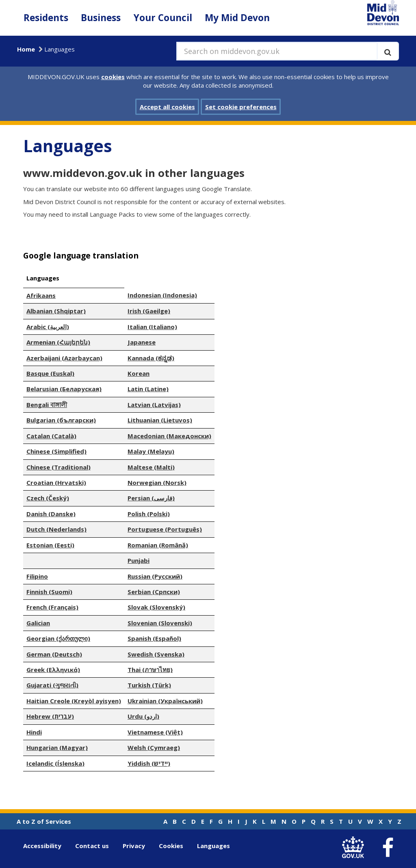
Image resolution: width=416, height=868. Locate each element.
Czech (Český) (48, 498)
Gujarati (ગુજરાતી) (52, 685)
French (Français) (52, 607)
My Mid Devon (237, 18)
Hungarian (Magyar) (57, 747)
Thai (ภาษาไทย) (150, 670)
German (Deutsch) (54, 654)
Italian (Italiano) (152, 327)
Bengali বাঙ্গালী (47, 405)
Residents (46, 18)
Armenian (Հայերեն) (58, 342)
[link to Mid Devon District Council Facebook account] (388, 848)
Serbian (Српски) (154, 592)
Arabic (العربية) (48, 327)
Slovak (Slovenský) (156, 607)
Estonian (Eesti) (50, 545)
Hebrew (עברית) (50, 716)
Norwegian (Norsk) (157, 482)
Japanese (142, 342)
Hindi (34, 732)
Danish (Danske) (51, 514)
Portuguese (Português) (165, 529)
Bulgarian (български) (61, 420)
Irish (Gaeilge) (149, 311)
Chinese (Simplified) (56, 451)
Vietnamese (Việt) (155, 732)
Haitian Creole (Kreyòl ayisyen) (74, 701)
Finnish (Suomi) (49, 592)
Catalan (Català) (51, 436)
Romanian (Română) (158, 545)
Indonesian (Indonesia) (162, 295)
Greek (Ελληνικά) (53, 670)
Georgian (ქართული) (58, 638)
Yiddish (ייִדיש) (149, 763)
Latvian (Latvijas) (154, 405)
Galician (38, 623)
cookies (113, 77)
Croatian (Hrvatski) (56, 482)
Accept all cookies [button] (167, 107)
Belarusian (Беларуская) (64, 389)
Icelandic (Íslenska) (55, 763)
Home (26, 49)
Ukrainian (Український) (165, 701)
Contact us (92, 846)
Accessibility (42, 846)
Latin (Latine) (148, 389)
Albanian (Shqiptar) (56, 311)
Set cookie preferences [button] (241, 107)
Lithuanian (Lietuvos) (160, 420)
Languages (213, 846)
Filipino (37, 576)
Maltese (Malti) (151, 467)
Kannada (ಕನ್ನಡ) (151, 358)
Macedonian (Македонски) (169, 436)
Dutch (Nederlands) (56, 529)
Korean (139, 373)
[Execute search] (388, 51)
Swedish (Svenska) (156, 654)
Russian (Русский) (155, 576)
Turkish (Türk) (149, 685)
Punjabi (139, 560)
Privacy (134, 846)
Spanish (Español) (154, 638)
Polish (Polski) (149, 514)
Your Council (163, 18)
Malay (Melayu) (151, 451)
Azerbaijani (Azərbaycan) (64, 358)
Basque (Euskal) (50, 373)
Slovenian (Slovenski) (160, 623)
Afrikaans (41, 295)
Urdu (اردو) (143, 716)
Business (101, 18)
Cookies (171, 846)
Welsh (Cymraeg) (154, 747)
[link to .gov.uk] (355, 848)
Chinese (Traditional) (58, 467)
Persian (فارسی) (151, 498)
